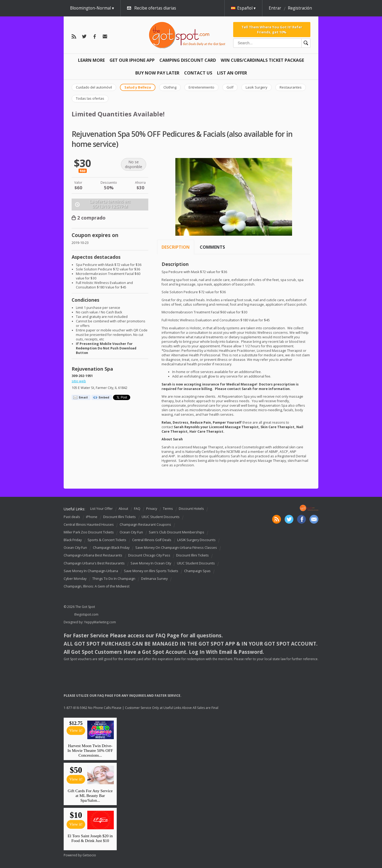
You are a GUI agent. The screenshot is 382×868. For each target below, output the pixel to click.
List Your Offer (101, 509)
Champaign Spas (197, 571)
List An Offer (232, 73)
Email (83, 397)
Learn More (91, 60)
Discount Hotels (191, 509)
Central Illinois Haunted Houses (89, 525)
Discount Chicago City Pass (149, 556)
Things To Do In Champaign (114, 579)
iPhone (92, 517)
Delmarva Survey (154, 579)
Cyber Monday (75, 579)
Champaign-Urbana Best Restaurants (93, 556)
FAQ (137, 509)
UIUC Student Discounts (161, 517)
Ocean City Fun (131, 532)
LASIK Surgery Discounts (196, 540)
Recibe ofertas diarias (155, 8)
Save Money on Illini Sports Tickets (151, 571)
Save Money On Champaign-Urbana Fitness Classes (176, 548)
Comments (212, 247)
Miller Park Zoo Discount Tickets (89, 532)
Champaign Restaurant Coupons (145, 525)
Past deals (72, 517)
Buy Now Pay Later (157, 73)
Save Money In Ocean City (151, 563)
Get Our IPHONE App (132, 60)
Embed (104, 397)
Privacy (152, 509)
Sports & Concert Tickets (107, 540)
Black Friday (73, 540)
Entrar (275, 8)
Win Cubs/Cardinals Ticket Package (262, 60)
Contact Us (198, 73)
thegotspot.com (86, 614)
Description (176, 247)
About (123, 509)
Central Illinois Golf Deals (152, 540)
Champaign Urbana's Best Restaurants (94, 563)
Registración (300, 8)
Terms (168, 509)
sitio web (79, 381)
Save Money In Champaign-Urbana (91, 571)
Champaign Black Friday (111, 548)
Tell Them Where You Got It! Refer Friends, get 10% (272, 29)
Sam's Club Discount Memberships (177, 532)
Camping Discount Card (188, 60)
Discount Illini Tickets (120, 517)
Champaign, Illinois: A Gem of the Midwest (97, 586)
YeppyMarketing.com (100, 622)
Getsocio (89, 855)
